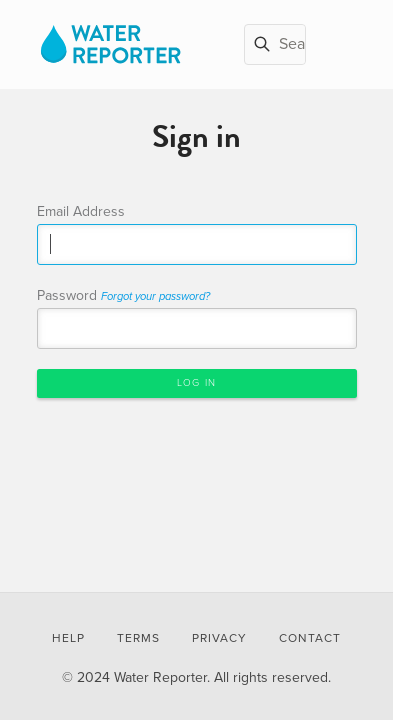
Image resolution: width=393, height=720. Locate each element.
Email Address (81, 211)
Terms (138, 638)
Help (68, 638)
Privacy (219, 638)
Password (123, 295)
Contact (310, 638)
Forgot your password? (155, 296)
